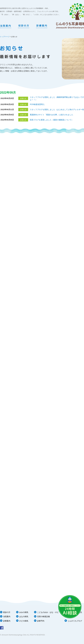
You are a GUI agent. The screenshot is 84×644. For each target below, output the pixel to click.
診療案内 (7, 621)
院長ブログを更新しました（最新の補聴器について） (52, 120)
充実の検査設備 (43, 616)
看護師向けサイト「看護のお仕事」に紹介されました (52, 115)
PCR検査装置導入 (37, 104)
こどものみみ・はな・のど (48, 612)
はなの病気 (24, 616)
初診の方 (7, 612)
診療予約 (41, 621)
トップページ (5, 37)
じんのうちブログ (75, 621)
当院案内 (7, 616)
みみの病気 (24, 612)
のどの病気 (24, 621)
